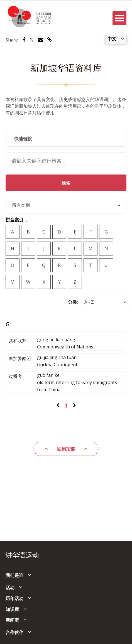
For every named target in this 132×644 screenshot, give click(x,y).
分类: (73, 302)
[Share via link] (49, 40)
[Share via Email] (41, 40)
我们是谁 (14, 575)
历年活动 (14, 598)
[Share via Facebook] (24, 40)
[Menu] (119, 18)
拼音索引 (14, 220)
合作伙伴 (14, 632)
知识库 (12, 609)
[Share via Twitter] (32, 40)
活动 (10, 588)
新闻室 (12, 620)
